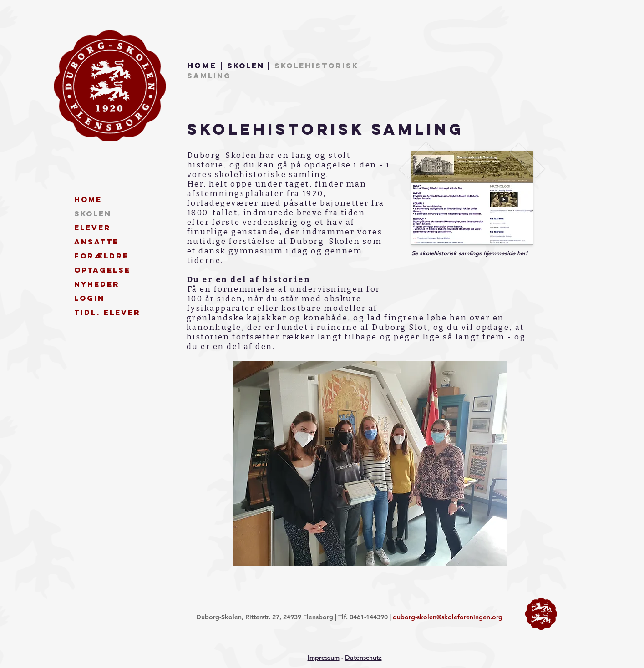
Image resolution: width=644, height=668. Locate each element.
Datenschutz (363, 658)
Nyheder (97, 284)
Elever (93, 228)
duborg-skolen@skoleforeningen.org (448, 617)
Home (202, 66)
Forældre (101, 256)
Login (89, 298)
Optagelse (102, 270)
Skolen (93, 213)
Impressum (324, 658)
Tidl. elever (106, 312)
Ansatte (96, 242)
